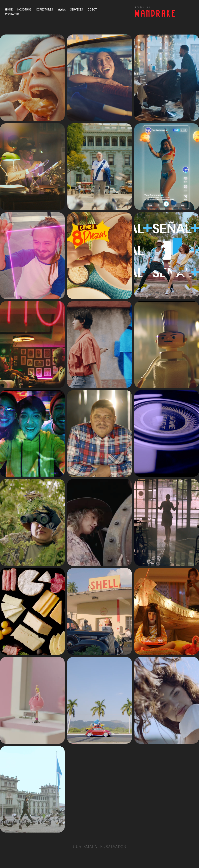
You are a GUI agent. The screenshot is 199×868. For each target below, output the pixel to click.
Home (9, 9)
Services (76, 9)
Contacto (12, 14)
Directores (45, 9)
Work (62, 9)
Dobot (92, 9)
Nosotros (24, 9)
